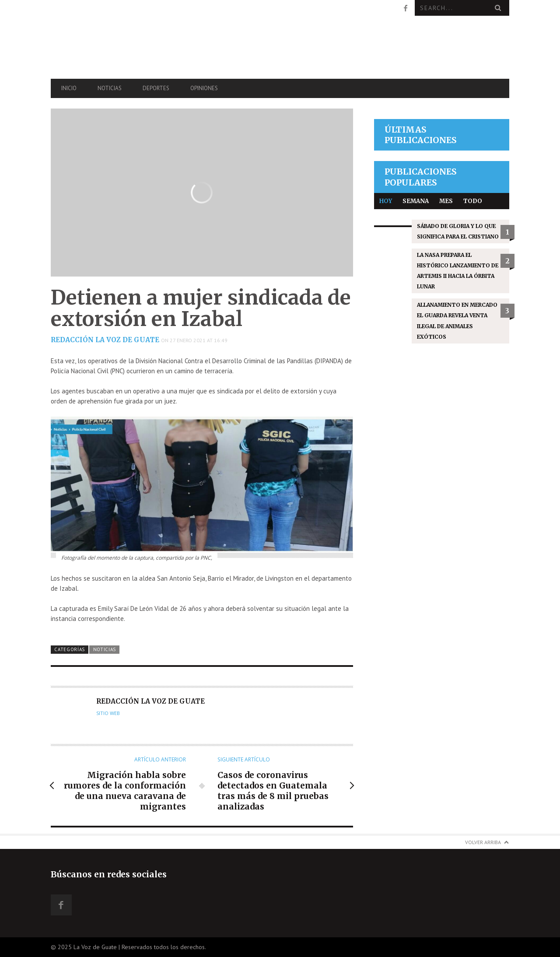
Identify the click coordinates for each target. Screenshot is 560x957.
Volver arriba (483, 842)
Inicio (69, 88)
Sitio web (108, 713)
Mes (446, 201)
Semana (416, 201)
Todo (473, 201)
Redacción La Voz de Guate (105, 340)
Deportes (156, 88)
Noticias (110, 88)
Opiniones (204, 88)
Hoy (386, 201)
